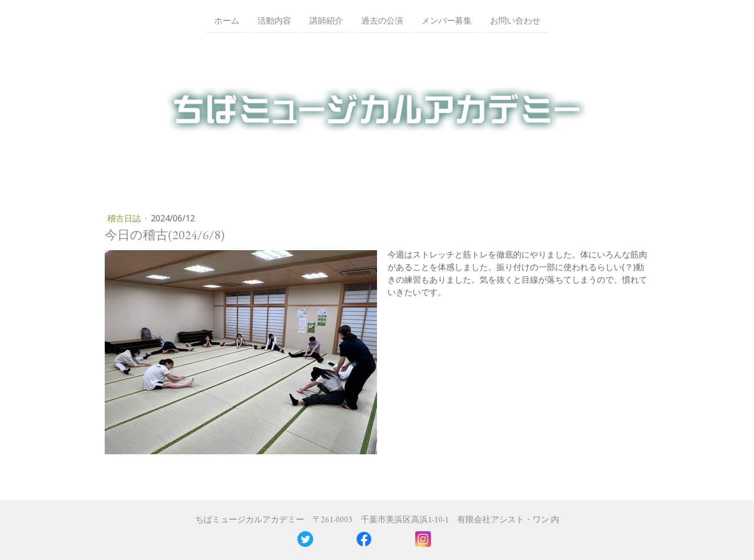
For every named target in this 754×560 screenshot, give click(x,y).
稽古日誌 (125, 218)
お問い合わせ (515, 20)
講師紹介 (326, 20)
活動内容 (274, 20)
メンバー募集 (447, 20)
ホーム (227, 20)
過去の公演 (382, 20)
